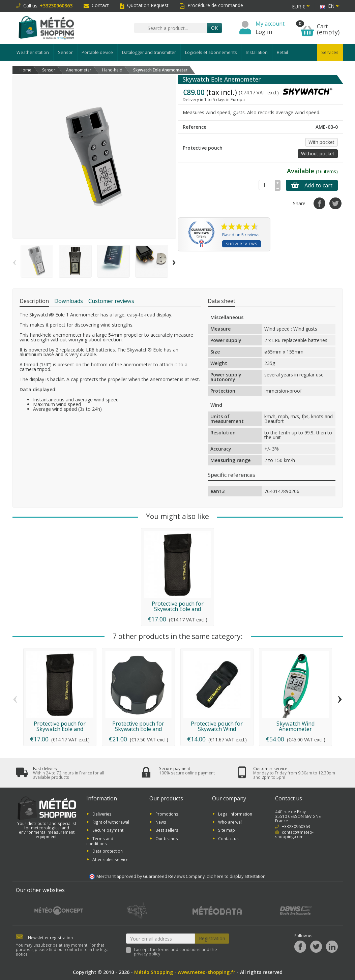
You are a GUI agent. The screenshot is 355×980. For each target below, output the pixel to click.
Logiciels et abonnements (211, 52)
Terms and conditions (100, 841)
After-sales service (110, 859)
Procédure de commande (211, 5)
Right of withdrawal (111, 822)
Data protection (108, 851)
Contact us (228, 838)
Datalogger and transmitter (149, 52)
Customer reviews (111, 301)
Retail (282, 52)
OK (214, 28)
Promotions (167, 814)
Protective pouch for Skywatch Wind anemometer (217, 729)
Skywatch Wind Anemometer (295, 726)
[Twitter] (316, 947)
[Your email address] (160, 939)
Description (34, 301)
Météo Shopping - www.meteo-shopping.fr (185, 972)
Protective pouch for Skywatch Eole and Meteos (178, 609)
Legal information (235, 814)
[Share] (319, 203)
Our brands (167, 838)
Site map (227, 830)
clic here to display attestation (236, 876)
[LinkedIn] (332, 947)
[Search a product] (171, 28)
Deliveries (102, 814)
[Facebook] (300, 947)
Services (330, 52)
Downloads (69, 301)
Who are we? (230, 822)
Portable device (97, 52)
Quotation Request (144, 5)
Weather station (33, 52)
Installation (257, 52)
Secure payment (108, 830)
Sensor (65, 52)
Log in (264, 32)
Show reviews (242, 244)
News (161, 822)
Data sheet (221, 301)
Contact (96, 5)
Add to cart (312, 185)
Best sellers (167, 830)
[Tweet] (335, 203)
